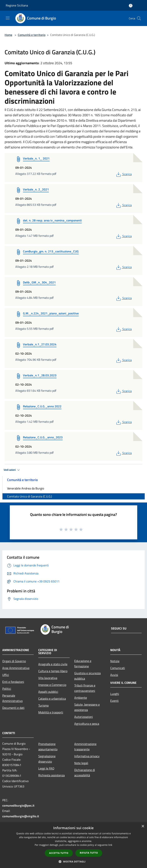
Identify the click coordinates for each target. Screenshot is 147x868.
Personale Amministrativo (12, 698)
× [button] (143, 826)
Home (8, 35)
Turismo (43, 705)
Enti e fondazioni (13, 682)
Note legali (81, 763)
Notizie (115, 661)
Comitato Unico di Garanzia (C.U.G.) (29, 496)
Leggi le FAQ (46, 768)
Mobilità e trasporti (51, 712)
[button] (73, 861)
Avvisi (114, 675)
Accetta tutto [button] (59, 853)
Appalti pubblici (48, 692)
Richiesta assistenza (51, 775)
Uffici (6, 675)
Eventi (114, 701)
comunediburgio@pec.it (18, 805)
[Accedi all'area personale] (131, 6)
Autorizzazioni (84, 717)
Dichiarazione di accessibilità (85, 773)
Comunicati (118, 668)
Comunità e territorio (32, 35)
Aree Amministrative (16, 668)
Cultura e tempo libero (53, 671)
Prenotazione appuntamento (48, 747)
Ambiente (81, 698)
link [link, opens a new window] (110, 845)
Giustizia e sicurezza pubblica (87, 676)
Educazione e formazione (83, 664)
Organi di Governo (14, 661)
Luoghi (115, 694)
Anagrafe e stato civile (53, 664)
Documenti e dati (13, 708)
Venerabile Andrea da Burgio (26, 488)
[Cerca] (139, 18)
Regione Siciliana (17, 5)
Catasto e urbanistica (52, 699)
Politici (7, 689)
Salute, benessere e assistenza (87, 707)
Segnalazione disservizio (47, 759)
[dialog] (73, 845)
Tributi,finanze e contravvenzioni (85, 688)
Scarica (124, 174)
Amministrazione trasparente (85, 747)
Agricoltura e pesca (87, 724)
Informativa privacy (87, 756)
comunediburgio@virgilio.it (21, 816)
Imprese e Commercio (52, 685)
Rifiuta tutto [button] (89, 853)
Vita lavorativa (48, 678)
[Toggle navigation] (8, 18)
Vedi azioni (12, 470)
